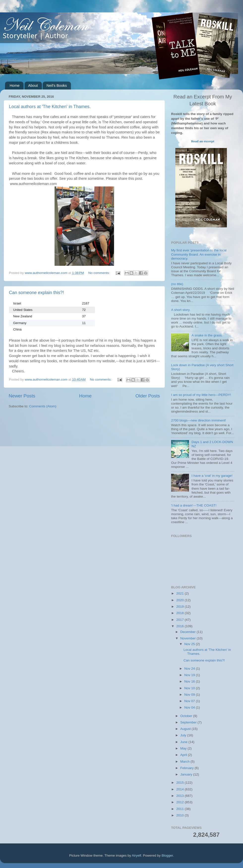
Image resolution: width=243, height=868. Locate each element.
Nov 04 (190, 707)
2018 (181, 613)
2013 (181, 796)
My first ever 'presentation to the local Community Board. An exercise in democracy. (199, 254)
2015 (181, 783)
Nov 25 (190, 644)
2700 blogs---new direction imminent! (198, 420)
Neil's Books (57, 85)
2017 (181, 620)
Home (15, 85)
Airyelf (137, 855)
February (187, 768)
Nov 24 (190, 669)
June (184, 742)
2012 (181, 802)
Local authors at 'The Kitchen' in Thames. (50, 107)
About (33, 85)
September (189, 722)
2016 (181, 626)
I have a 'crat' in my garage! (212, 476)
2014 (181, 789)
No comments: (100, 273)
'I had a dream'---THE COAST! (194, 505)
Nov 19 (190, 675)
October (187, 716)
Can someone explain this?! (36, 293)
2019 (181, 607)
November (188, 638)
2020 (181, 600)
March (185, 762)
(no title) (177, 284)
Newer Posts (22, 396)
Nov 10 (190, 688)
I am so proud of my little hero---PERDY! (201, 395)
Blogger (167, 855)
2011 (181, 809)
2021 (181, 593)
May (184, 748)
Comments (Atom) (43, 406)
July (184, 735)
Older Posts (148, 396)
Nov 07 (190, 701)
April (184, 755)
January (187, 774)
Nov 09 (190, 695)
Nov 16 (190, 681)
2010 (181, 815)
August (186, 729)
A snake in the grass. (207, 335)
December (188, 632)
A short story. (181, 310)
